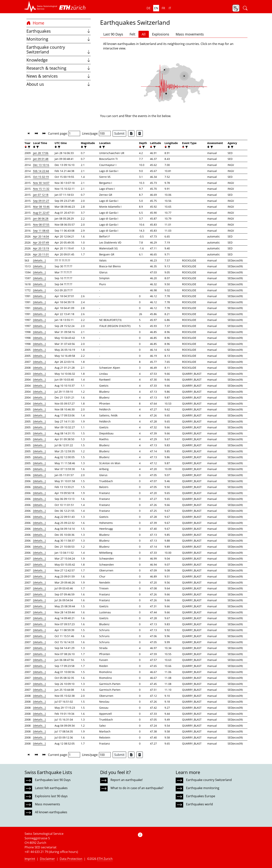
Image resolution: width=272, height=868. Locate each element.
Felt (132, 34)
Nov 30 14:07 (41, 183)
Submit (119, 133)
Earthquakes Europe (201, 796)
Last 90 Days (113, 34)
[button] (41, 7)
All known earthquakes (51, 812)
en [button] (156, 8)
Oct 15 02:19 (41, 177)
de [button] (149, 8)
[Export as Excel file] (131, 133)
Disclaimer (47, 859)
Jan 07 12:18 (41, 195)
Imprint (30, 859)
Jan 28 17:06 (41, 153)
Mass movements (190, 34)
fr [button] (163, 8)
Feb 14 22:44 (41, 171)
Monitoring (59, 39)
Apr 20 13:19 (41, 248)
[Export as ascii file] (140, 133)
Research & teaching (59, 68)
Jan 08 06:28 (41, 219)
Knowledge (59, 60)
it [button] (170, 8)
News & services (59, 76)
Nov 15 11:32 (41, 189)
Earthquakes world (199, 804)
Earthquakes (59, 31)
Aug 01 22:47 (41, 213)
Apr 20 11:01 (41, 254)
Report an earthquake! (127, 780)
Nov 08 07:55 (41, 225)
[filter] (29, 147)
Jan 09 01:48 (41, 159)
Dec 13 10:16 (41, 165)
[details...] (39, 260)
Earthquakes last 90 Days (53, 780)
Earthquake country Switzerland (59, 50)
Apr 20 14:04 (41, 236)
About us (59, 84)
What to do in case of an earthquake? (137, 788)
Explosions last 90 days (51, 796)
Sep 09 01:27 (41, 201)
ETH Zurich (105, 859)
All (144, 34)
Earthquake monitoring (203, 788)
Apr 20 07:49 (41, 242)
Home (35, 23)
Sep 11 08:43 (41, 231)
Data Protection (71, 859)
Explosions (161, 34)
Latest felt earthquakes (51, 788)
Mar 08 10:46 (41, 207)
